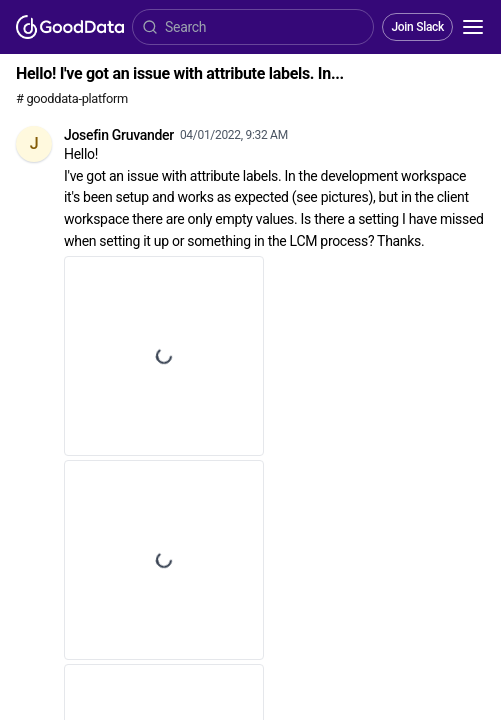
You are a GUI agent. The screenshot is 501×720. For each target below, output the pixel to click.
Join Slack (417, 27)
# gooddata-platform (72, 98)
